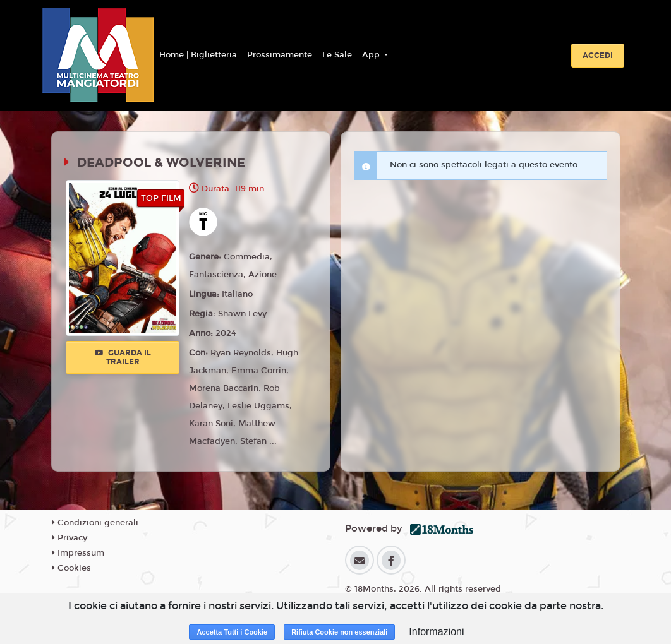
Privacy (70, 538)
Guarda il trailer (123, 357)
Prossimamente (280, 55)
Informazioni (436, 632)
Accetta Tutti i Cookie (232, 632)
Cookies (71, 568)
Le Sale (337, 55)
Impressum (78, 553)
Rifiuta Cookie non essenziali (339, 632)
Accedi (598, 56)
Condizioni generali (95, 523)
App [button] (372, 55)
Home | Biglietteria (198, 55)
